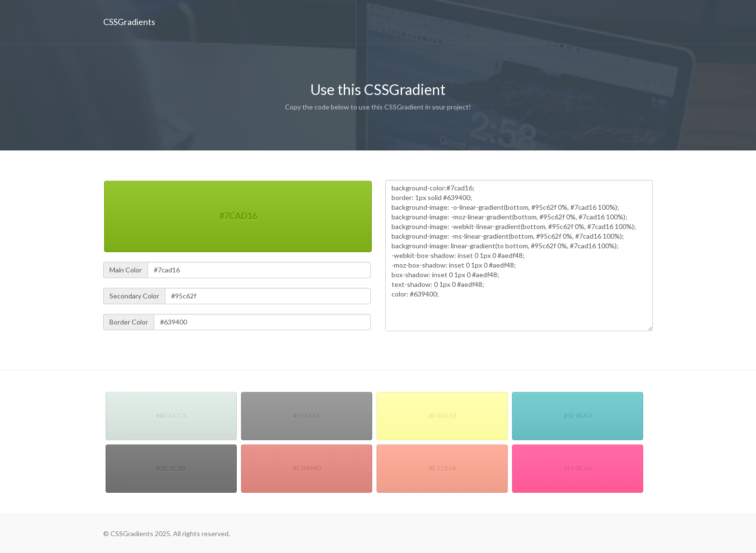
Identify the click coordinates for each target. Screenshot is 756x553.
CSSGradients (129, 22)
